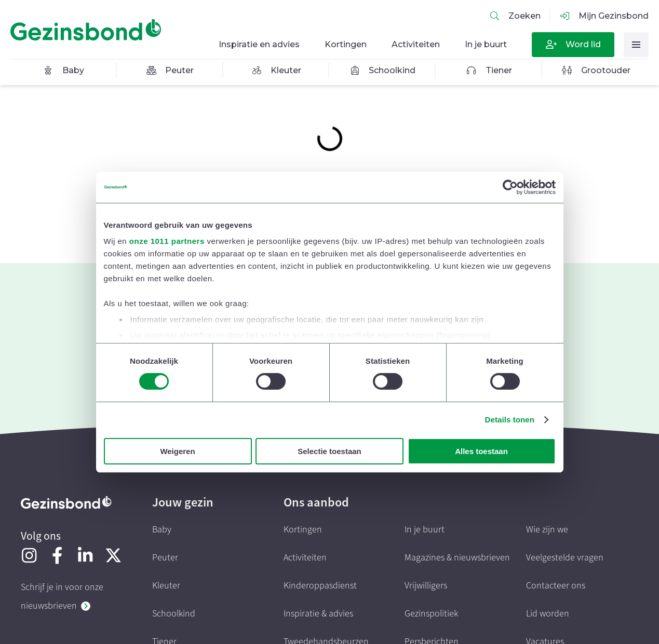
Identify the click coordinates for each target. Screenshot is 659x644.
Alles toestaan (481, 451)
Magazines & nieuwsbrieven (457, 558)
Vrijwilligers (426, 586)
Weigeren (177, 451)
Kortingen (303, 530)
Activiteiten (305, 558)
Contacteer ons (556, 586)
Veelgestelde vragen (565, 558)
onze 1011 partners (167, 241)
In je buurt (425, 530)
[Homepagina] (88, 30)
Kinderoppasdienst (320, 586)
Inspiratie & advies (318, 614)
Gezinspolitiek (431, 614)
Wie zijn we (547, 530)
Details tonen (510, 420)
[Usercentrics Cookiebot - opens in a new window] (510, 187)
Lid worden (548, 614)
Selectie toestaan (329, 451)
